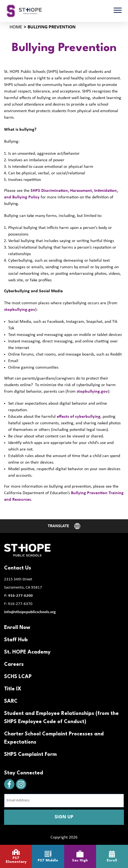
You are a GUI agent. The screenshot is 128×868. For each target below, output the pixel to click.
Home (16, 27)
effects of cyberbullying (79, 417)
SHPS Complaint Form (30, 754)
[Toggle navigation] (118, 11)
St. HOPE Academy (27, 652)
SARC (11, 701)
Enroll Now (17, 628)
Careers (14, 664)
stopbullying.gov (20, 310)
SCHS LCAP (18, 677)
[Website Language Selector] (64, 526)
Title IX (13, 689)
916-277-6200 (20, 596)
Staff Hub (16, 640)
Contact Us (18, 568)
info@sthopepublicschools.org (30, 612)
